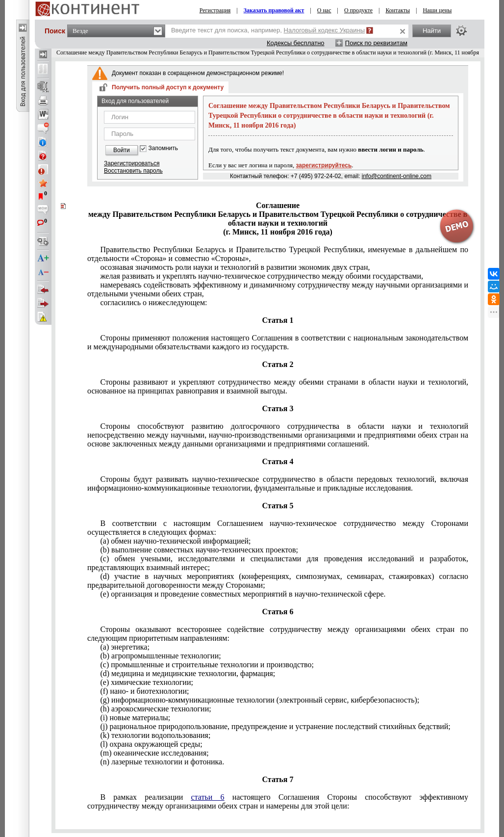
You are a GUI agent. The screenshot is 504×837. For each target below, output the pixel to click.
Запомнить (163, 148)
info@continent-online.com (397, 176)
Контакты (398, 10)
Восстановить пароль (133, 171)
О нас (324, 10)
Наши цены (437, 10)
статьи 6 (208, 797)
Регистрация (215, 10)
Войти (122, 150)
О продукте (358, 10)
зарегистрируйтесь (324, 165)
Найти (432, 31)
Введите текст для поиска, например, (268, 30)
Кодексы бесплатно (296, 43)
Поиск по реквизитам (376, 43)
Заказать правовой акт (274, 10)
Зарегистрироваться (132, 163)
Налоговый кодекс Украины (325, 30)
